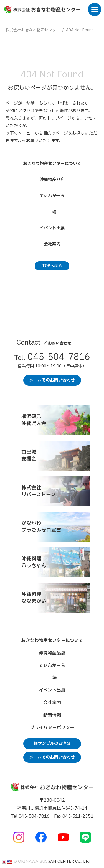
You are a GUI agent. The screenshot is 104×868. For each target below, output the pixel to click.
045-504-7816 (52, 358)
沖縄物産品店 (52, 180)
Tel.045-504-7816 (30, 816)
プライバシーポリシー (52, 728)
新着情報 (52, 715)
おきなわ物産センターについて (52, 164)
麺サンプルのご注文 (52, 744)
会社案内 (52, 244)
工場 (52, 212)
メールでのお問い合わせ (52, 380)
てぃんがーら (52, 196)
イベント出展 (52, 228)
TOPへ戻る (52, 266)
